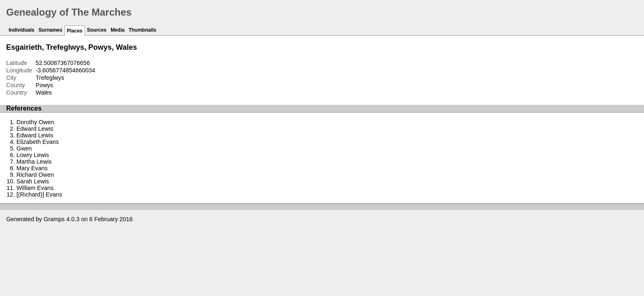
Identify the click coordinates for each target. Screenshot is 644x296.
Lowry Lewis (33, 155)
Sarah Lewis (33, 181)
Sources (97, 30)
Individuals (22, 30)
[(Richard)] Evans (39, 194)
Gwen (24, 148)
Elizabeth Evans (38, 142)
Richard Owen (35, 175)
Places (75, 31)
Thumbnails (142, 30)
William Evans (35, 188)
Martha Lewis (34, 162)
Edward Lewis (35, 129)
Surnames (51, 30)
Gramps (54, 219)
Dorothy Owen (35, 122)
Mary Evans (32, 168)
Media (117, 30)
